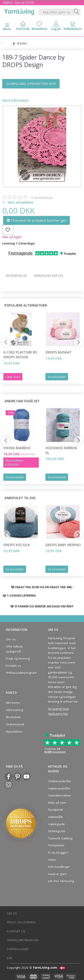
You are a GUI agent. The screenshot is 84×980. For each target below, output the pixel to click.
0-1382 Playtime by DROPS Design (20, 354)
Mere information (16, 100)
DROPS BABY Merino (63, 545)
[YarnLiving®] (19, 11)
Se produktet (57, 377)
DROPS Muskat (58, 352)
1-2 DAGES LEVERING (21, 595)
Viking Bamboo (17, 448)
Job (10, 958)
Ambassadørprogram (20, 673)
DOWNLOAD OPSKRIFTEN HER (31, 84)
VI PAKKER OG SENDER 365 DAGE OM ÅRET (44, 606)
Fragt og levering (18, 658)
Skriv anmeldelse (20, 202)
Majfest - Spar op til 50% (19, 3)
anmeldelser (42, 197)
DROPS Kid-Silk (17, 545)
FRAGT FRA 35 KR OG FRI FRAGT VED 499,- (44, 587)
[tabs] (73, 27)
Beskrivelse (16, 275)
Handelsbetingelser (23, 940)
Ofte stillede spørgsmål (14, 649)
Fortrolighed (18, 949)
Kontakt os (13, 666)
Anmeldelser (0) (48, 275)
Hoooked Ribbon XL (61, 450)
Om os (11, 639)
